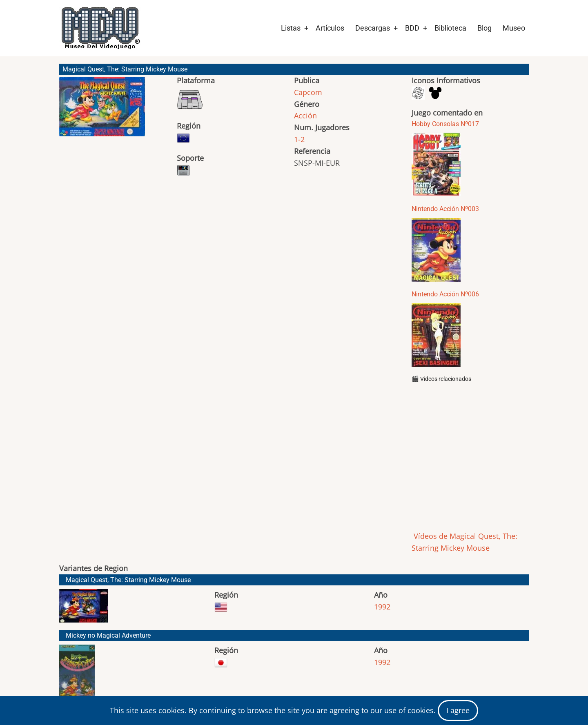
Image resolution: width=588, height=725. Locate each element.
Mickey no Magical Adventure (108, 635)
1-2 (299, 139)
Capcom (308, 92)
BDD (412, 28)
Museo (514, 28)
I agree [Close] (458, 710)
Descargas (373, 28)
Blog (484, 28)
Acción (305, 116)
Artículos (330, 28)
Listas (291, 28)
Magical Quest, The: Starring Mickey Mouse (128, 580)
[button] (102, 110)
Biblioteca (450, 28)
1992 (382, 607)
